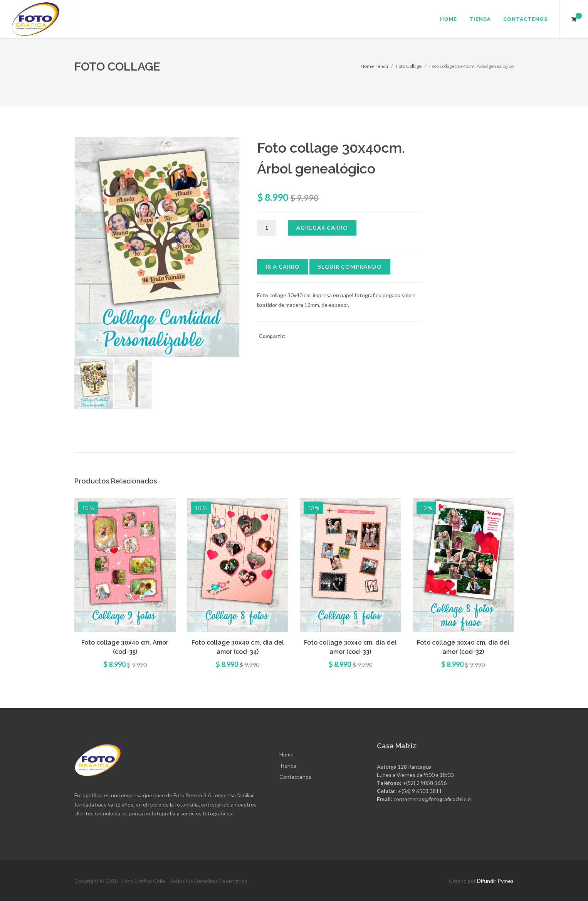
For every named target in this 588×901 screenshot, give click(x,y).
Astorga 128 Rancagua (404, 767)
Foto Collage (409, 66)
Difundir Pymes (495, 881)
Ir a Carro (283, 267)
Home (367, 66)
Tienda (381, 66)
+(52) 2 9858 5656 (425, 783)
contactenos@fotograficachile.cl (433, 799)
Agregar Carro (322, 228)
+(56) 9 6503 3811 (420, 791)
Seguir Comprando (350, 267)
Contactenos (295, 777)
